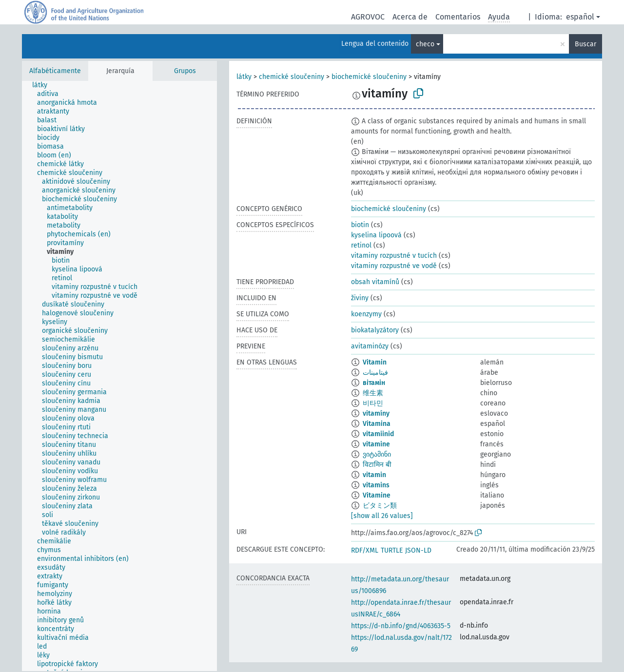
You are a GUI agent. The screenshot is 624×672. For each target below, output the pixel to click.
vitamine (376, 444)
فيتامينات (375, 373)
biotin (360, 225)
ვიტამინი (377, 454)
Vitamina (377, 424)
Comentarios (458, 17)
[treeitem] (44, 85)
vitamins (376, 485)
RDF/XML (365, 550)
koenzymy (366, 314)
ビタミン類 (380, 506)
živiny (360, 298)
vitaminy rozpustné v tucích (394, 256)
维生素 (373, 393)
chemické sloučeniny (292, 77)
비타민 (373, 403)
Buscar (585, 44)
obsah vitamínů (375, 282)
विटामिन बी (377, 465)
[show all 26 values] (382, 516)
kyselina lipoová (376, 235)
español (580, 17)
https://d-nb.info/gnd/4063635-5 (401, 626)
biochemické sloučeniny (369, 77)
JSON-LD (418, 550)
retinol (361, 245)
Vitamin (375, 362)
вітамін (374, 383)
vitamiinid (378, 434)
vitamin (374, 475)
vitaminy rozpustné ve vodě (394, 266)
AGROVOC (368, 17)
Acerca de (410, 17)
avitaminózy (370, 346)
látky (244, 77)
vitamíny (376, 413)
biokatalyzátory (375, 330)
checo (425, 44)
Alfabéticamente (55, 71)
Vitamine (377, 495)
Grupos (185, 71)
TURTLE (392, 550)
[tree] (119, 376)
